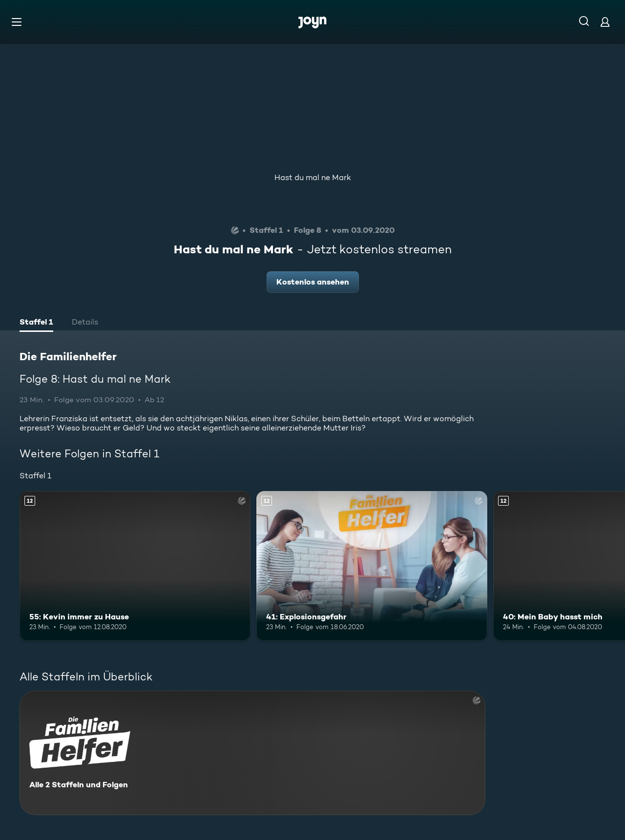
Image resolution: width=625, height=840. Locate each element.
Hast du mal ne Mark (313, 177)
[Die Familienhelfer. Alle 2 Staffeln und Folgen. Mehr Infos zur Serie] (252, 753)
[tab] (36, 323)
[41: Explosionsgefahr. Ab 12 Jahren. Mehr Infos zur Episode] (372, 566)
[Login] (605, 22)
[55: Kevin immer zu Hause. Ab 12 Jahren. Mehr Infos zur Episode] (135, 566)
